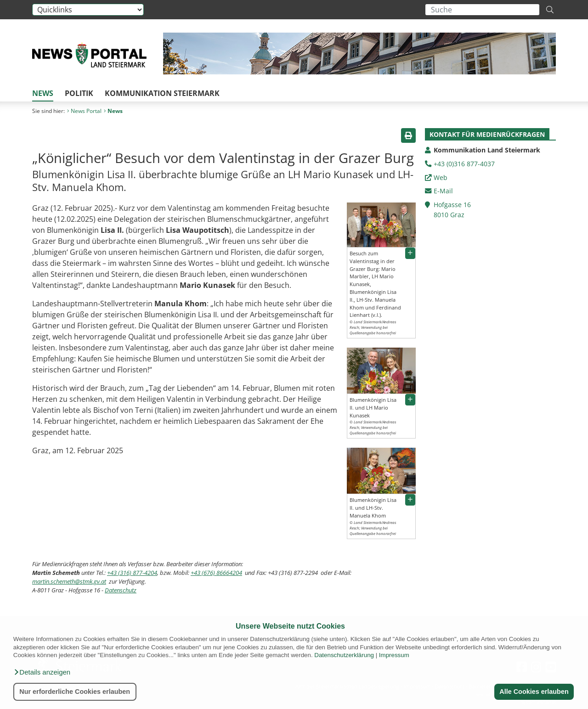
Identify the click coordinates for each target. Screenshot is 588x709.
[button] (42, 672)
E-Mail (443, 191)
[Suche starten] (550, 10)
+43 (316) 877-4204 (132, 573)
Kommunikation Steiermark (162, 93)
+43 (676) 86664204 (216, 573)
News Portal (84, 111)
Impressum (394, 655)
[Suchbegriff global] (482, 10)
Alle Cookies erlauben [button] (534, 692)
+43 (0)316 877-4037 (464, 164)
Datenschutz (121, 590)
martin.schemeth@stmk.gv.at (69, 581)
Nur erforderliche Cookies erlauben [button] (75, 692)
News (43, 93)
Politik (79, 93)
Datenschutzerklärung (344, 655)
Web (441, 177)
